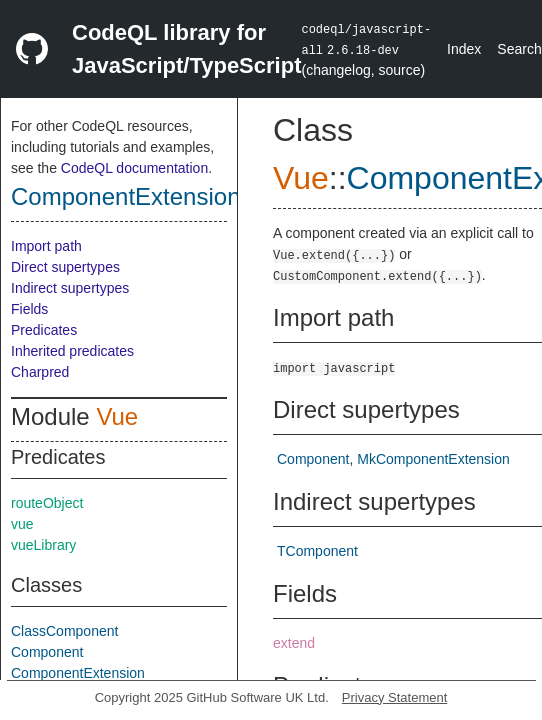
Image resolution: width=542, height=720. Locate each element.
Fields (29, 309)
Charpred (40, 372)
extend (294, 643)
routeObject (47, 503)
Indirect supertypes (70, 288)
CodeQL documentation (134, 168)
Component (47, 652)
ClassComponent (64, 631)
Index (464, 49)
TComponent (317, 551)
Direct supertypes (65, 267)
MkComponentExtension (433, 459)
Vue (117, 416)
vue (22, 524)
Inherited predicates (72, 351)
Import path (46, 246)
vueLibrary (43, 545)
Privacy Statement (395, 697)
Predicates (44, 330)
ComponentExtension (125, 196)
